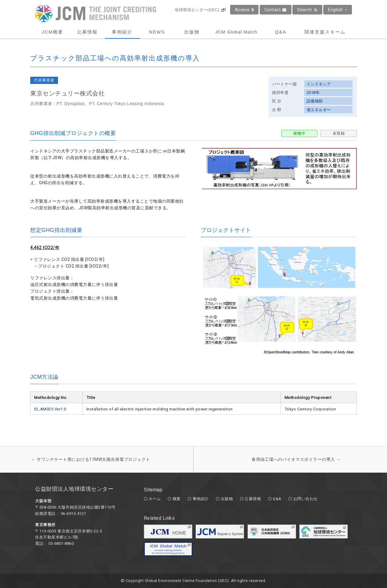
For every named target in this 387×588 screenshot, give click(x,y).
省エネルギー (319, 110)
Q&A (281, 32)
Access (244, 10)
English (338, 10)
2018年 (313, 93)
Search (307, 10)
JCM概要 (52, 32)
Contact (276, 10)
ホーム (155, 499)
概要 (177, 499)
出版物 (192, 32)
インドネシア (319, 84)
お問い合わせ (306, 499)
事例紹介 (122, 32)
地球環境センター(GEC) (200, 10)
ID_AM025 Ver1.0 (50, 409)
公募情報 (87, 32)
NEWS (157, 32)
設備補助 (315, 101)
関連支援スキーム (325, 32)
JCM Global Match (236, 32)
